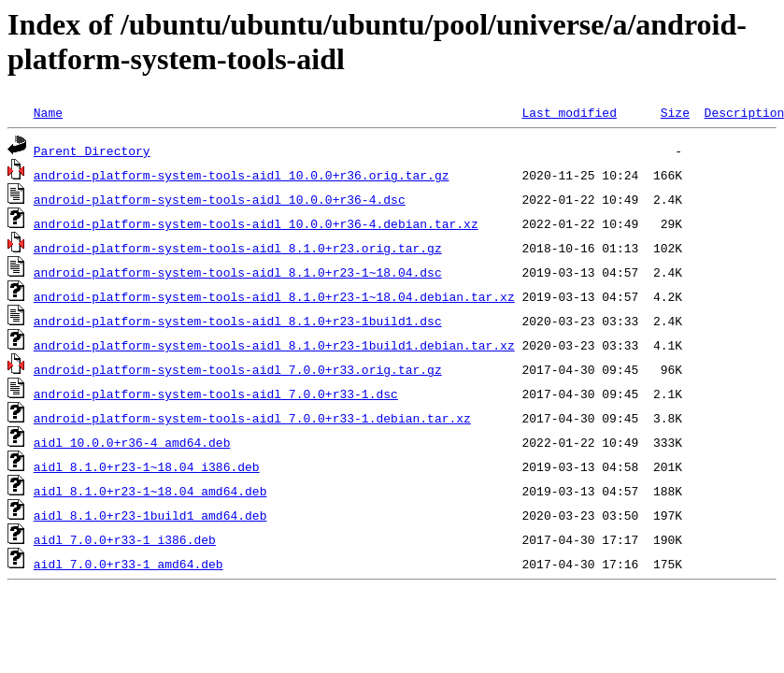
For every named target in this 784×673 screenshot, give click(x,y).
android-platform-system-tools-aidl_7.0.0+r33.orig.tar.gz (238, 369)
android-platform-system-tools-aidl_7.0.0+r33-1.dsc (216, 394)
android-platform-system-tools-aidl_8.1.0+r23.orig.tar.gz (238, 248)
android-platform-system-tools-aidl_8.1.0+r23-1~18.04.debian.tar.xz (274, 296)
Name (48, 112)
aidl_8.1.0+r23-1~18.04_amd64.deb (150, 491)
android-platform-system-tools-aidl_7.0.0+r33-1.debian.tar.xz (252, 418)
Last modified (569, 112)
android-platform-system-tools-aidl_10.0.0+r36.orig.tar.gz (242, 175)
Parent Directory (92, 150)
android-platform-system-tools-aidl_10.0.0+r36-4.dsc (220, 199)
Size (675, 112)
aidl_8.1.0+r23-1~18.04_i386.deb (147, 466)
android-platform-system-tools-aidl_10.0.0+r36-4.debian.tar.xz (256, 223)
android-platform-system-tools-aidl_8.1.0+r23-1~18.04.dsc (238, 272)
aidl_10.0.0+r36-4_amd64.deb (132, 442)
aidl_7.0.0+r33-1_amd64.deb (128, 564)
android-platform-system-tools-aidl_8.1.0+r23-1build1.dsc (238, 321)
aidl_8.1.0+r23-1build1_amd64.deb (150, 515)
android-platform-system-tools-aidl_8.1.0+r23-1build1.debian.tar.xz (274, 345)
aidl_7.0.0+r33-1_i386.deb (125, 539)
